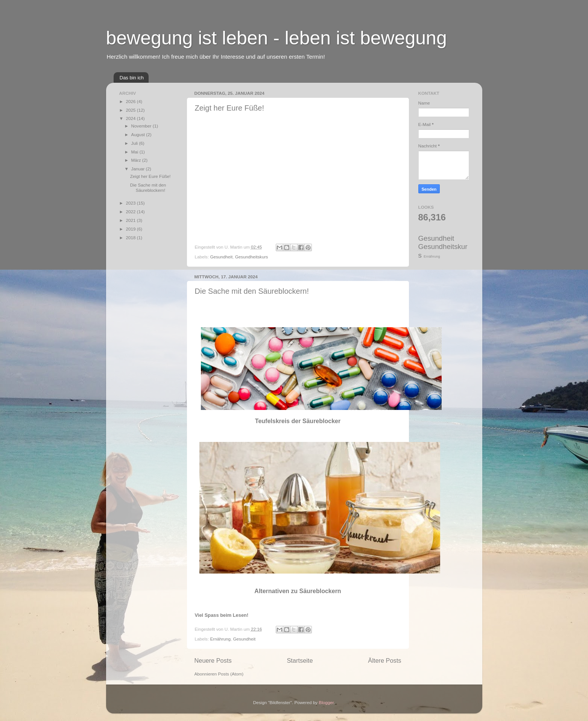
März (137, 160)
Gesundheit (221, 257)
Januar (139, 169)
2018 (131, 238)
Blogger (326, 702)
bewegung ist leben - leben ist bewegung (277, 38)
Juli (135, 143)
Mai (135, 152)
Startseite (300, 660)
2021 (131, 220)
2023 (131, 203)
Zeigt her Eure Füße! (230, 108)
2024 (131, 118)
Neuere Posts (213, 660)
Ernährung (220, 639)
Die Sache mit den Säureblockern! (252, 291)
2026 (131, 101)
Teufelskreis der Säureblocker (298, 421)
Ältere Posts (384, 660)
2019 (131, 229)
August (139, 134)
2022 (131, 212)
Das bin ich (132, 78)
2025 (131, 110)
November (142, 126)
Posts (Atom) (231, 674)
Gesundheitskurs (252, 257)
